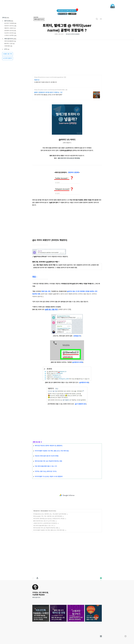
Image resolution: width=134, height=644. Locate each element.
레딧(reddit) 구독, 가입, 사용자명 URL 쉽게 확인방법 (48, 516)
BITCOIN (9, 21)
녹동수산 (37, 80)
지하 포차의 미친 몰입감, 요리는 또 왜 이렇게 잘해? (48, 95)
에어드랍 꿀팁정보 (10, 41)
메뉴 (101, 19)
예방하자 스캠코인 (10, 28)
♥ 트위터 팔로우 (8, 58)
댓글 (33, 578)
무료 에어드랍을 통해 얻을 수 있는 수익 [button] (93, 613)
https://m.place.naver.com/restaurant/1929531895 (49, 90)
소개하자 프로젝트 (10, 35)
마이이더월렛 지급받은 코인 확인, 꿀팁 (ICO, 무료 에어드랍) (49, 530)
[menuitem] (101, 636)
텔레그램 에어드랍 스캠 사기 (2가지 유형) (44, 521)
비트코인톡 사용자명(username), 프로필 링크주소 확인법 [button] (41, 613)
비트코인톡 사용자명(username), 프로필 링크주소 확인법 (49, 519)
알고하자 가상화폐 (10, 23)
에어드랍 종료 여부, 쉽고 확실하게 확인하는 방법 (46, 528)
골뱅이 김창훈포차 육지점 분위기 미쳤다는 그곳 (48, 92)
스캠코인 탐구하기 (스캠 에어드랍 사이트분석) (45, 523)
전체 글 (6, 18)
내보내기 (37, 578)
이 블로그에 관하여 (101, 578)
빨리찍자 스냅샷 (9, 44)
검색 (97, 19)
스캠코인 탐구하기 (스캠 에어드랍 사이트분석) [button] (76, 613)
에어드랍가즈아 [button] (41, 19)
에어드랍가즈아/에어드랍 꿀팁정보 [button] (73, 34)
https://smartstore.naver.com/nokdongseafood (49, 77)
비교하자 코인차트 (10, 33)
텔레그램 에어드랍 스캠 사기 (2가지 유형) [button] (58, 613)
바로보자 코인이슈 (10, 26)
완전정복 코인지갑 (10, 31)
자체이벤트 (8, 46)
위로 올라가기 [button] (125, 636)
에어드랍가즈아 (10, 39)
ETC (7, 49)
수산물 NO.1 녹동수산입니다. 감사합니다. (46, 82)
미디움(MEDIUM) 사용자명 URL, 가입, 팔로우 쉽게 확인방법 (50, 514)
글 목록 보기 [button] (101, 636)
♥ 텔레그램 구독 (8, 54)
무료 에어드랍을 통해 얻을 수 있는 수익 (43, 526)
